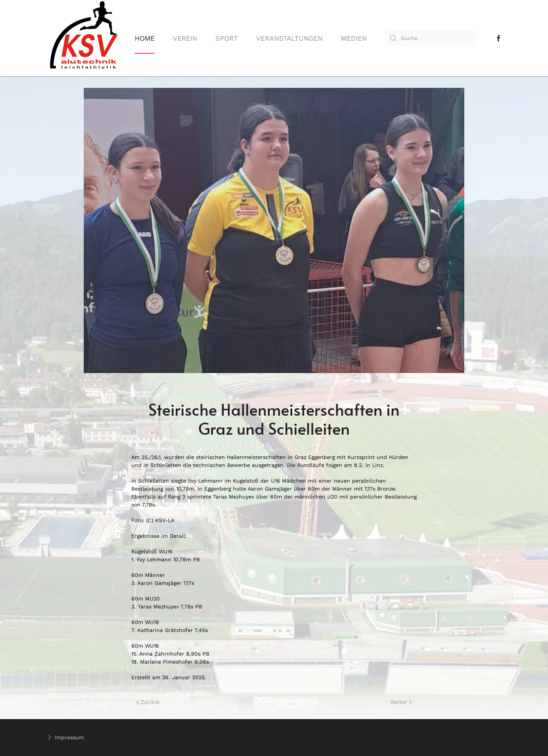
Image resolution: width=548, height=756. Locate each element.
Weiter (401, 702)
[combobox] (431, 38)
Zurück (148, 702)
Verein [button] (185, 38)
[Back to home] (84, 38)
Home (145, 38)
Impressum (65, 737)
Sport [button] (227, 38)
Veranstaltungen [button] (289, 38)
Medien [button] (354, 38)
